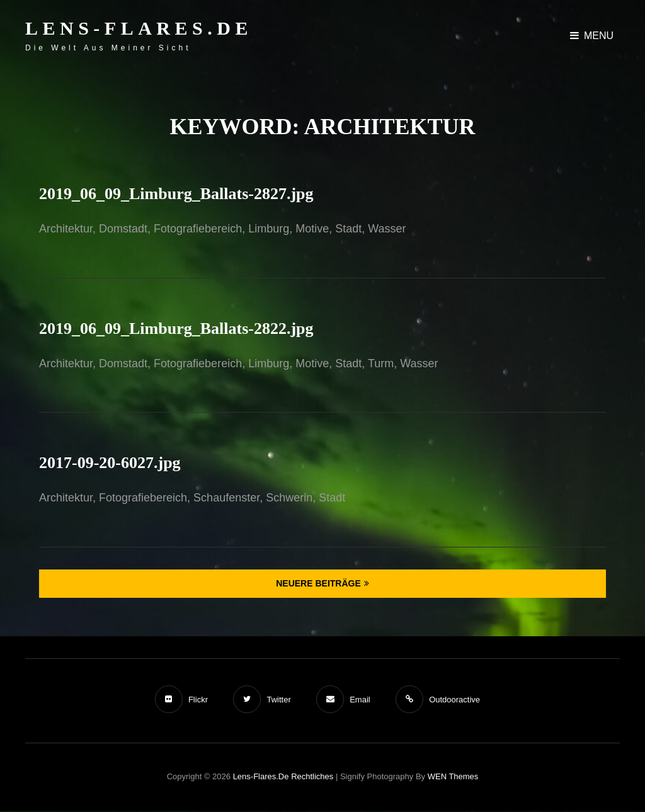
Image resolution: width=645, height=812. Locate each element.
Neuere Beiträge (318, 583)
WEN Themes (453, 776)
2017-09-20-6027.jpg (110, 463)
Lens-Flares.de (139, 28)
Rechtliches (312, 776)
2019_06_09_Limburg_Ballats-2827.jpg (176, 194)
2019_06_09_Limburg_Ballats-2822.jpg (176, 329)
